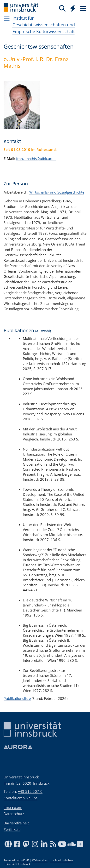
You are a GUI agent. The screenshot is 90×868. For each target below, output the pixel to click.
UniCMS (24, 860)
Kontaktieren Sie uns (21, 798)
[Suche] (62, 8)
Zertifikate (12, 829)
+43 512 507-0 (30, 791)
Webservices (40, 860)
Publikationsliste (17, 698)
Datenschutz (14, 814)
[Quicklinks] (73, 8)
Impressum (13, 807)
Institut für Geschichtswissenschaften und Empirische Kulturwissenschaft (44, 25)
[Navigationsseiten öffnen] (7, 19)
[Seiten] (83, 8)
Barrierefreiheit (16, 823)
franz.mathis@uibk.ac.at (36, 159)
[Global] (72, 7)
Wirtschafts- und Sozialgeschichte (57, 192)
